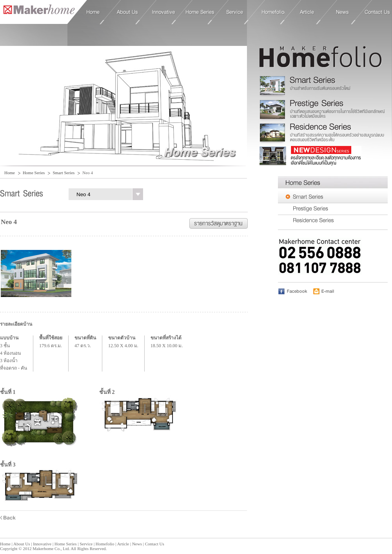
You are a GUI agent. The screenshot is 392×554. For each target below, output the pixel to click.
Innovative (164, 12)
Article (307, 12)
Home (37, 12)
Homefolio (273, 12)
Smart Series (64, 173)
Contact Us (377, 12)
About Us (127, 12)
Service (235, 12)
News (343, 12)
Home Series (200, 12)
